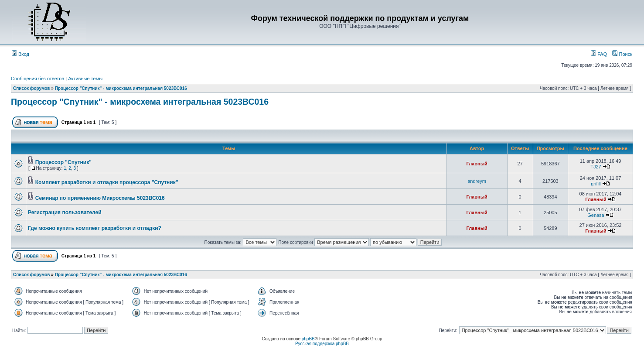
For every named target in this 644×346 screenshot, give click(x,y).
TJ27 (596, 167)
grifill (596, 184)
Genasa (596, 215)
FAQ (599, 54)
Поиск (622, 54)
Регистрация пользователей (65, 212)
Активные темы (85, 79)
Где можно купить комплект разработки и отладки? (95, 228)
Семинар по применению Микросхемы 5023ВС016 (100, 198)
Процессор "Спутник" (63, 162)
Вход (20, 54)
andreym (477, 181)
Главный (477, 164)
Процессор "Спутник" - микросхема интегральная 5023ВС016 (121, 88)
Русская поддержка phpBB (322, 344)
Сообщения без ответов (37, 79)
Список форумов (32, 88)
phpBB (308, 339)
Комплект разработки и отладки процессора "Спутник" (107, 182)
